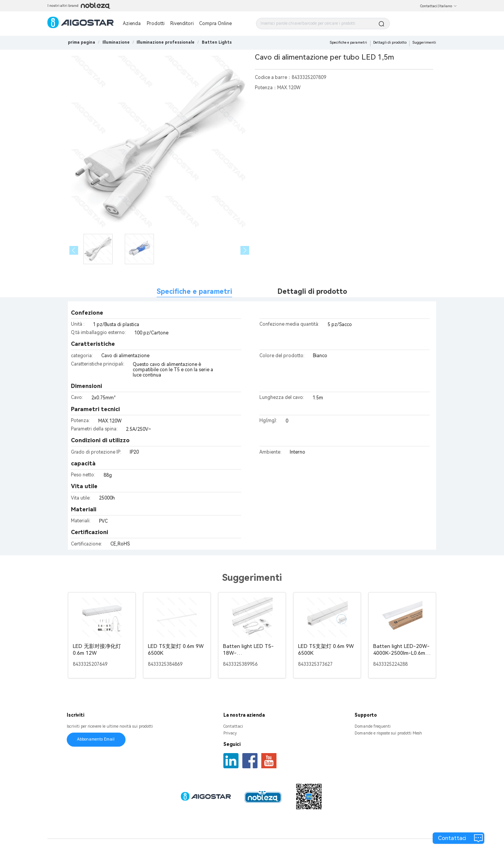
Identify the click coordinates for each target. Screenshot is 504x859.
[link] (116, 42)
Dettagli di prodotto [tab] (312, 291)
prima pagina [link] (82, 42)
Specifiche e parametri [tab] (194, 291)
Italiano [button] (448, 6)
